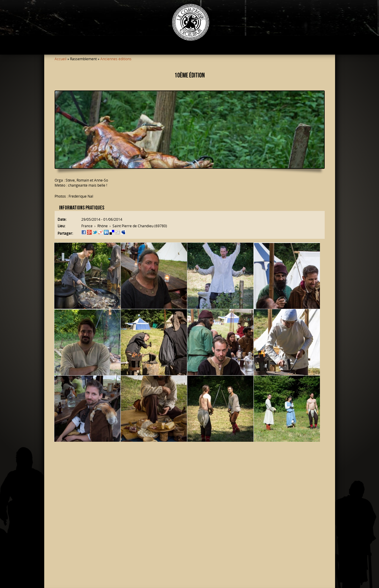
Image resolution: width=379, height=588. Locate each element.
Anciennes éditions (116, 59)
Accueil (61, 59)
